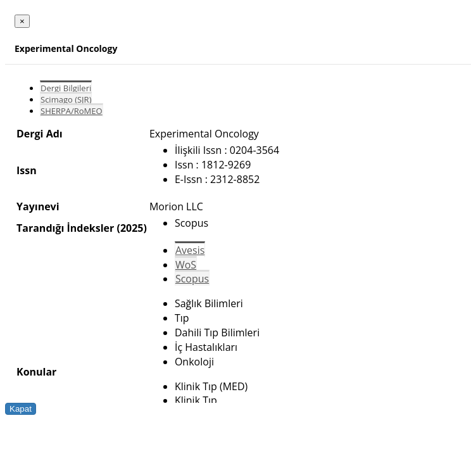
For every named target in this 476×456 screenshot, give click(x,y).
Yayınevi (38, 206)
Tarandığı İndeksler (65, 228)
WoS (186, 265)
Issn (27, 170)
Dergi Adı (40, 134)
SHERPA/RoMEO (72, 111)
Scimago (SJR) (66, 99)
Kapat (21, 409)
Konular (36, 372)
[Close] (22, 21)
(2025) (131, 228)
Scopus (192, 279)
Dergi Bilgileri (66, 88)
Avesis (190, 250)
